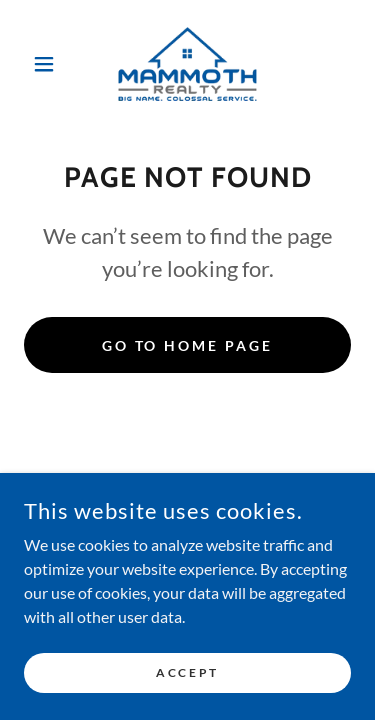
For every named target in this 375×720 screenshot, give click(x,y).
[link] (187, 64)
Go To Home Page (188, 345)
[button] (48, 64)
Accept (187, 672)
